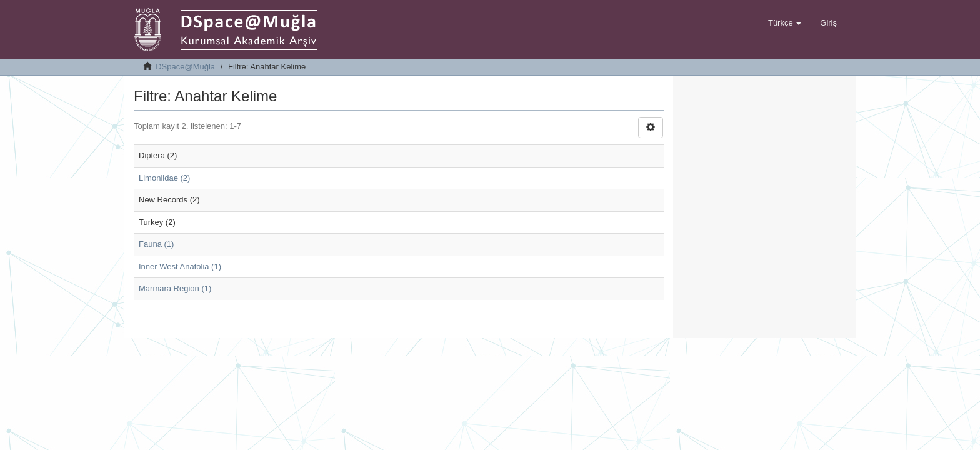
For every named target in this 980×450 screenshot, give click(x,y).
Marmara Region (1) (175, 288)
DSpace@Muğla (185, 67)
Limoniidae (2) (164, 178)
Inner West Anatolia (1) (180, 267)
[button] (785, 23)
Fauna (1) (156, 244)
